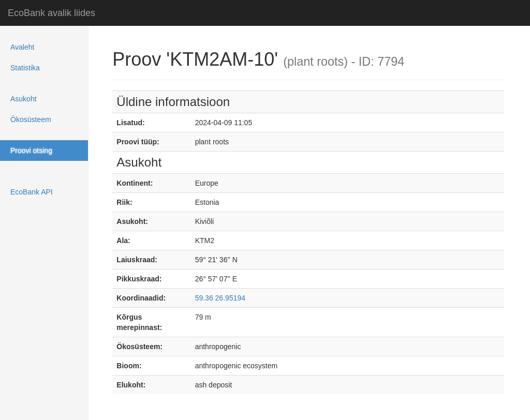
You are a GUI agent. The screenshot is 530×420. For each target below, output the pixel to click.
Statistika (25, 68)
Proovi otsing (31, 151)
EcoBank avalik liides (51, 13)
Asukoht (24, 99)
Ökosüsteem (31, 119)
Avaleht (22, 47)
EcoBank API (32, 192)
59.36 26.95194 (220, 298)
